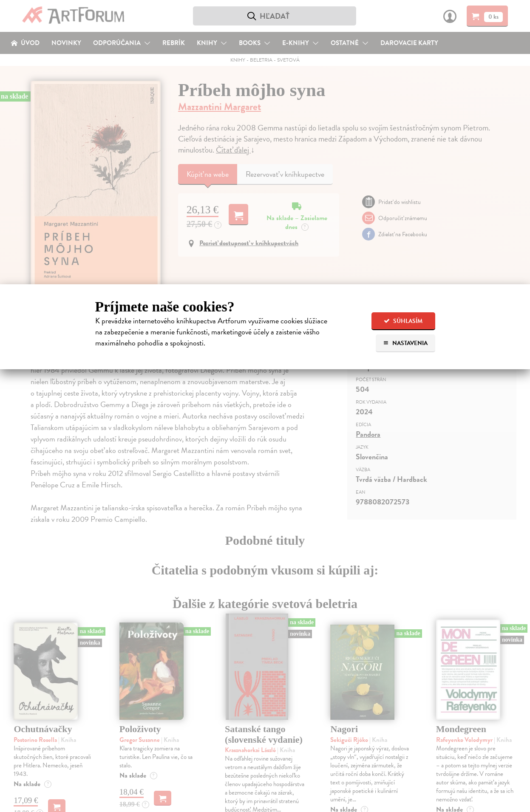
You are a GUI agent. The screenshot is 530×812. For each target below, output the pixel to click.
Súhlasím (403, 321)
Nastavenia (405, 343)
